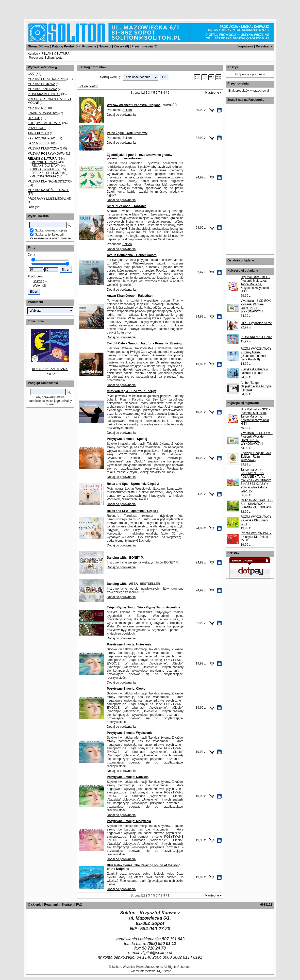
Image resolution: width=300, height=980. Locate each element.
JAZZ (31, 74)
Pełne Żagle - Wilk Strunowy (127, 133)
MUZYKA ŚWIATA (44, 176)
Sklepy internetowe (143, 971)
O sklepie (35, 905)
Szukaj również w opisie (51, 230)
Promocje (89, 46)
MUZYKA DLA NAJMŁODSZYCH (50, 181)
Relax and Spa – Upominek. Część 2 (133, 484)
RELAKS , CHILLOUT (46, 173)
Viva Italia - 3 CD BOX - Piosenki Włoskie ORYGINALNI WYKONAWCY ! (257, 306)
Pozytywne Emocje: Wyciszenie (130, 733)
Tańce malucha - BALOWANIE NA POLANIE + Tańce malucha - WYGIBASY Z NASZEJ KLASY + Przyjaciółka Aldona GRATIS (256, 480)
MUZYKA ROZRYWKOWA (46, 154)
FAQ (79, 905)
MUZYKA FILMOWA (41, 84)
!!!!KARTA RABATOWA (43, 113)
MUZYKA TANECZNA (42, 89)
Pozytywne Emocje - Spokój (127, 439)
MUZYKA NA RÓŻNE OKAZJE (48, 190)
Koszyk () (121, 46)
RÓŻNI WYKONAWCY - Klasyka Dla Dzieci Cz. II (256, 537)
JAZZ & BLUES (38, 143)
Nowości (105, 46)
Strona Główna (39, 46)
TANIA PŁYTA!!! (38, 133)
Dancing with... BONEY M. (126, 558)
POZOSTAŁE (37, 128)
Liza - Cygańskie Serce (256, 323)
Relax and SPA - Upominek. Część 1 (133, 511)
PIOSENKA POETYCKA (44, 94)
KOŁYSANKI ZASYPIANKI (50, 369)
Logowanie (245, 46)
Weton (60, 58)
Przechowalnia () (144, 46)
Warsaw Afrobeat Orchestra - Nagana (134, 105)
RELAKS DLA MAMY (46, 166)
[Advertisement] (61, 8)
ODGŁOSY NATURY (45, 169)
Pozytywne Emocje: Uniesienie (129, 644)
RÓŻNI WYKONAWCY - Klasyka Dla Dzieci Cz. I (256, 520)
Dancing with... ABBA (122, 584)
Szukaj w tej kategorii (49, 235)
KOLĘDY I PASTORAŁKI (45, 123)
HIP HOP (34, 118)
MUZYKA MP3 (37, 108)
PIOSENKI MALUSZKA (256, 337)
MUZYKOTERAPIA (44, 162)
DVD (31, 207)
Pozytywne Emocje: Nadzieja (128, 777)
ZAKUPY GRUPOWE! (43, 138)
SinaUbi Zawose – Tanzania (127, 206)
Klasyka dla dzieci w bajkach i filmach (254, 371)
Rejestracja (264, 46)
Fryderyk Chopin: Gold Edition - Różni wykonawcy (256, 457)
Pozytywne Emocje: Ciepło (126, 689)
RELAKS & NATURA (55, 54)
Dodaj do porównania (121, 115)
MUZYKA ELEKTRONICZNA (47, 79)
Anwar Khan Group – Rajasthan (130, 296)
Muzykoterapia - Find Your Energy (131, 391)
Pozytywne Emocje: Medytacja (129, 821)
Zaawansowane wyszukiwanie (50, 238)
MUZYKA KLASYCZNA (43, 148)
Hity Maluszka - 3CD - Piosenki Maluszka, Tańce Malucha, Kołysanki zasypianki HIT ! (255, 284)
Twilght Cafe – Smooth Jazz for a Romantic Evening (144, 343)
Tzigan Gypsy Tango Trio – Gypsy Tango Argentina (144, 607)
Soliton (49, 58)
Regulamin (52, 905)
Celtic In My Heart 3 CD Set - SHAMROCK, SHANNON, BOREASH (257, 504)
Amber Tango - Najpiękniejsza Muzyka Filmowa (256, 386)
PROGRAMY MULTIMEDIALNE (49, 199)
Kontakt (68, 905)
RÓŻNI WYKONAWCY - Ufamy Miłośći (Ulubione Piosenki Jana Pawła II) (256, 354)
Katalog (33, 54)
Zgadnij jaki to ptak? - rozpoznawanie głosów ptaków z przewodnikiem (139, 157)
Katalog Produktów (66, 46)
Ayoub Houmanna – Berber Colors (132, 255)
